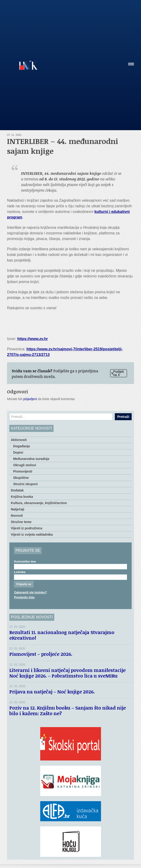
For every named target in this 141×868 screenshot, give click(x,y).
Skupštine (21, 478)
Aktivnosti (19, 440)
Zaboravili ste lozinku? (30, 592)
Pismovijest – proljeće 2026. (41, 654)
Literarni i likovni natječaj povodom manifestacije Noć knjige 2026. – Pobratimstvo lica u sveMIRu (67, 673)
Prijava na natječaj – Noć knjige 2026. (52, 692)
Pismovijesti (23, 471)
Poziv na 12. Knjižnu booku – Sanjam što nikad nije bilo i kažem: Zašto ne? (68, 710)
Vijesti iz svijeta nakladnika (32, 534)
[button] (131, 66)
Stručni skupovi (25, 484)
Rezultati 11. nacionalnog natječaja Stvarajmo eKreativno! (62, 635)
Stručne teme (21, 522)
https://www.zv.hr (33, 339)
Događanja (22, 446)
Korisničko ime (25, 561)
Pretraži (123, 417)
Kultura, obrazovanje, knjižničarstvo (39, 503)
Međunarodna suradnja (31, 459)
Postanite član (24, 597)
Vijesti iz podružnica (26, 528)
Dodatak (17, 490)
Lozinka (20, 572)
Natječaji (18, 509)
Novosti (17, 516)
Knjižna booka (22, 497)
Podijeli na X (117, 373)
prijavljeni (30, 399)
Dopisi (18, 452)
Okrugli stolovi (25, 465)
